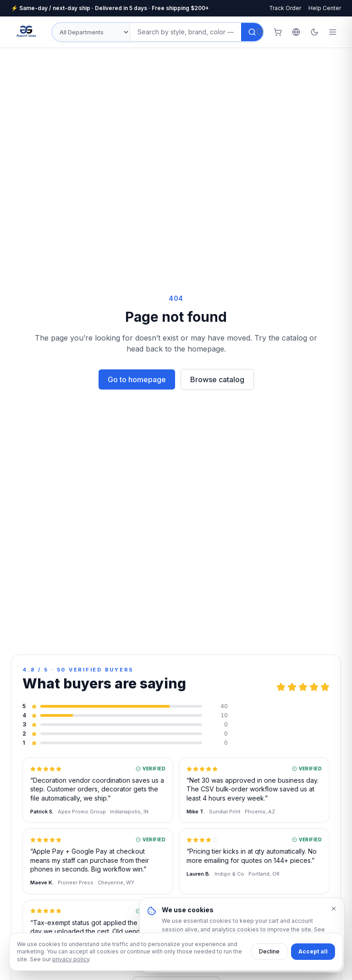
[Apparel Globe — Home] (27, 32)
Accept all (313, 951)
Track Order (285, 8)
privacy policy (71, 959)
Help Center (325, 8)
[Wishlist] (259, 32)
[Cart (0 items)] (278, 32)
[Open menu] (333, 32)
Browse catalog (217, 379)
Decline (269, 951)
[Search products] (186, 32)
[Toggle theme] (314, 32)
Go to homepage (137, 379)
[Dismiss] (334, 909)
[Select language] (296, 32)
